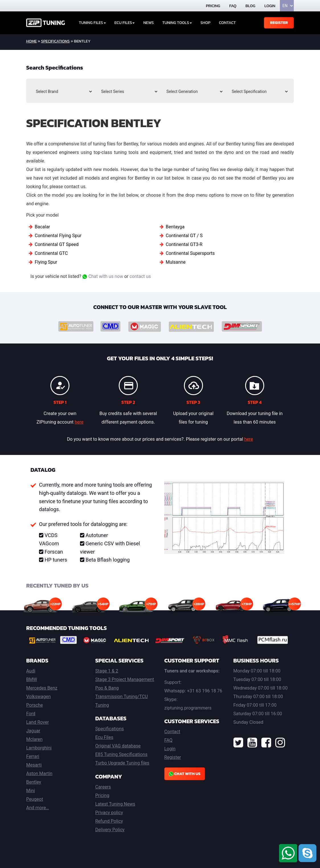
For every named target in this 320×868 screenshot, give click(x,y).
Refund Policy (109, 821)
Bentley (34, 782)
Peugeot (35, 799)
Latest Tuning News (115, 804)
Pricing (213, 6)
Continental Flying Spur (58, 236)
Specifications (55, 41)
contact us (140, 276)
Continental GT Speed (57, 244)
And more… (38, 808)
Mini (31, 791)
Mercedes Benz (42, 688)
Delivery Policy (110, 830)
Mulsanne (176, 262)
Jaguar (33, 731)
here (79, 422)
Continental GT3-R (184, 244)
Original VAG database (118, 746)
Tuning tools (177, 23)
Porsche (34, 705)
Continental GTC (51, 253)
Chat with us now (103, 276)
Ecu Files (104, 737)
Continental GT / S (184, 236)
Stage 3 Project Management (125, 679)
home (31, 41)
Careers (103, 787)
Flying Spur (46, 262)
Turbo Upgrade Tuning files (122, 763)
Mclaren (34, 739)
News (148, 23)
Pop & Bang (107, 688)
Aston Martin (39, 774)
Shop (205, 23)
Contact (227, 23)
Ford (31, 714)
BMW (32, 679)
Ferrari (33, 756)
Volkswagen (38, 697)
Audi (31, 671)
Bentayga (175, 227)
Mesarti (34, 765)
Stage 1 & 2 (107, 671)
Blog (250, 6)
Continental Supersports (190, 253)
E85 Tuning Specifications (121, 754)
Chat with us (185, 774)
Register (279, 23)
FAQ (233, 6)
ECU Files (125, 23)
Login (270, 6)
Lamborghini (39, 748)
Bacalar (42, 227)
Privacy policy (109, 813)
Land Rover (38, 722)
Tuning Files (92, 23)
